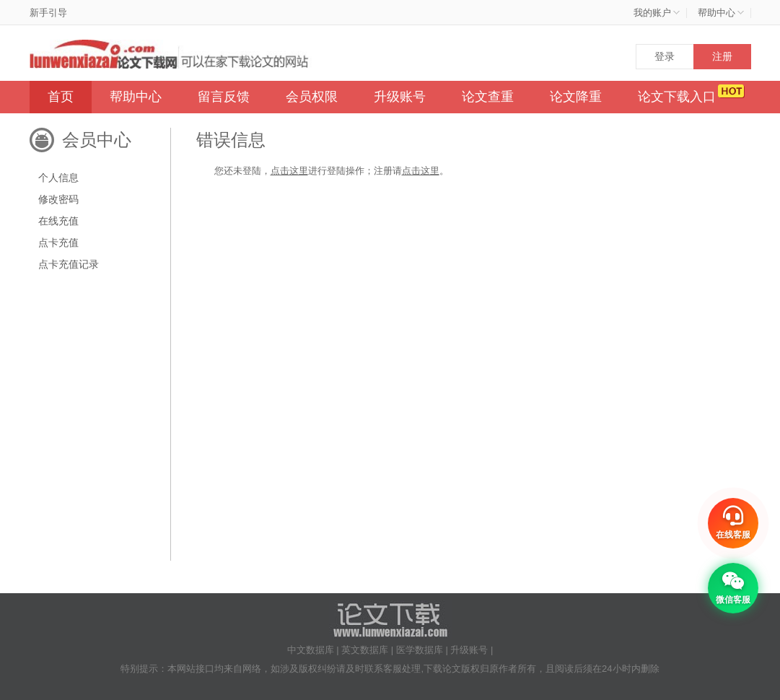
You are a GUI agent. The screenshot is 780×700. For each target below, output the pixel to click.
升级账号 (400, 97)
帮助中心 (136, 97)
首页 (61, 97)
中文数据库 (311, 650)
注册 (722, 56)
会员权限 (312, 97)
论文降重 (576, 97)
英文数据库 (365, 650)
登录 (665, 56)
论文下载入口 (677, 97)
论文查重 (488, 97)
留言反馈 (224, 97)
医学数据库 (420, 650)
